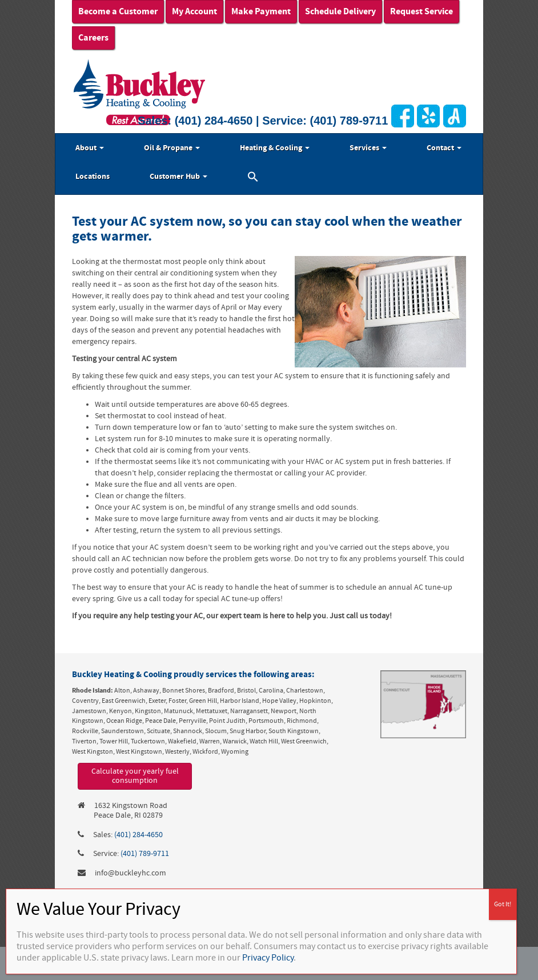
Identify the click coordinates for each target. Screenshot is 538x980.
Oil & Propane (172, 148)
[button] (253, 178)
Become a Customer (118, 11)
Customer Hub (178, 177)
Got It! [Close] (503, 904)
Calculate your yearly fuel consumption (135, 776)
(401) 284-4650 (214, 121)
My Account (194, 11)
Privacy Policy (268, 958)
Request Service (421, 11)
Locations (93, 177)
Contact (444, 148)
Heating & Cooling (275, 148)
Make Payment (261, 11)
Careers (93, 38)
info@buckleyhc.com (131, 873)
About (90, 148)
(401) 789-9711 (349, 121)
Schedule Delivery (340, 11)
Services (368, 148)
